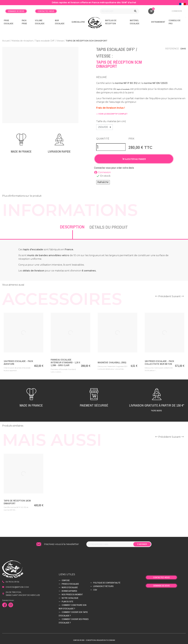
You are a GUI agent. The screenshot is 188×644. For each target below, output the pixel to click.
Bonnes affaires (69, 591)
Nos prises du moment (72, 594)
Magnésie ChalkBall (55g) (112, 362)
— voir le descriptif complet (112, 114)
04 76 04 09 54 (12, 582)
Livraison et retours (103, 586)
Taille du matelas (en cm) (111, 121)
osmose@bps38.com (17, 587)
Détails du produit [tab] (109, 227)
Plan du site (67, 602)
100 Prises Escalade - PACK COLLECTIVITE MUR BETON (159, 362)
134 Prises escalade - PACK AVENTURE (18, 362)
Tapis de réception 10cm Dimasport (17, 502)
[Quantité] (111, 147)
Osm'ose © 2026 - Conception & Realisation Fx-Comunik (94, 640)
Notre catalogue (70, 598)
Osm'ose (66, 580)
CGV (95, 590)
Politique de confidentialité (107, 583)
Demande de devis (16, 11)
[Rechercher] (120, 11)
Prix (131, 139)
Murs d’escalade (70, 587)
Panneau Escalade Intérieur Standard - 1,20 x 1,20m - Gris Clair (65, 362)
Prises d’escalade (70, 584)
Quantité (103, 139)
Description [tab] (72, 227)
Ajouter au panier (134, 159)
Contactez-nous (46, 11)
